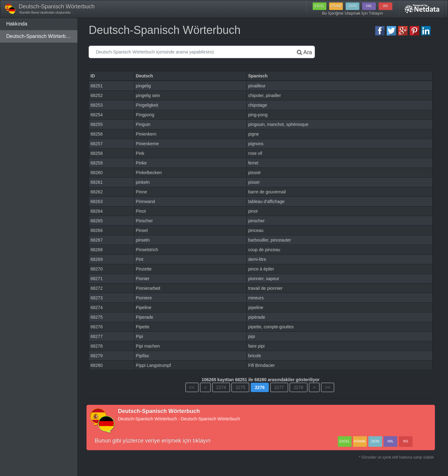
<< (192, 387)
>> (328, 387)
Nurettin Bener (29, 13)
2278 (299, 387)
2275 (240, 387)
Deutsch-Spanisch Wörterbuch (40, 36)
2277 (279, 387)
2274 (221, 387)
